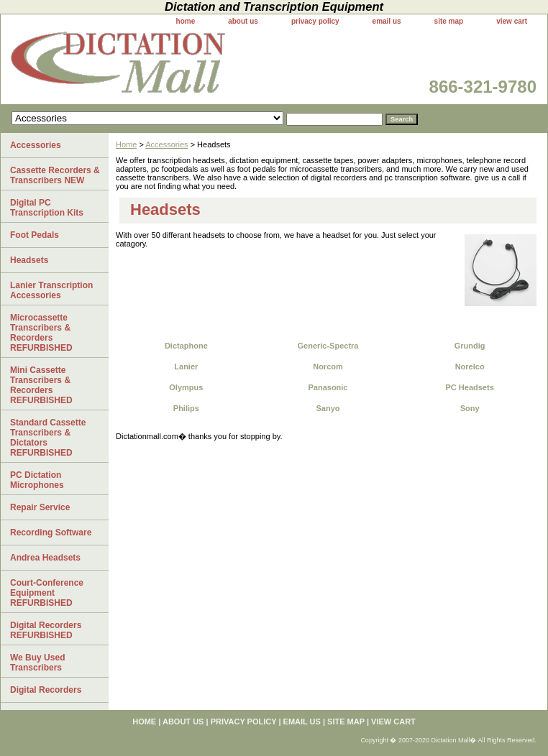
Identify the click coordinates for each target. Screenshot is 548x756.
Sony (470, 408)
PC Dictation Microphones (37, 480)
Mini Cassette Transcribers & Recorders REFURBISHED (41, 385)
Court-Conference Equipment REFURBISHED (47, 593)
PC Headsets (470, 387)
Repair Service (40, 507)
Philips (186, 408)
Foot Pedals (35, 235)
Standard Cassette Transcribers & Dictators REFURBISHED (48, 438)
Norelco (470, 367)
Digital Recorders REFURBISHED (46, 630)
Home (126, 144)
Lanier (186, 367)
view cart (512, 21)
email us (387, 21)
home (186, 21)
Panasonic (328, 387)
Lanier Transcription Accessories (51, 290)
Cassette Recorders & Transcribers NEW (55, 175)
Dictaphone (186, 346)
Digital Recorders (46, 690)
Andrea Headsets (45, 558)
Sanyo (328, 408)
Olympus (186, 387)
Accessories (166, 144)
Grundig (470, 346)
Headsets (29, 260)
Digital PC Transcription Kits (47, 208)
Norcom (328, 367)
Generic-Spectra (328, 346)
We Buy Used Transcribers (37, 663)
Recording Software (51, 533)
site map (449, 21)
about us (243, 21)
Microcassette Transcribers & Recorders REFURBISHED (41, 333)
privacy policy (315, 21)
